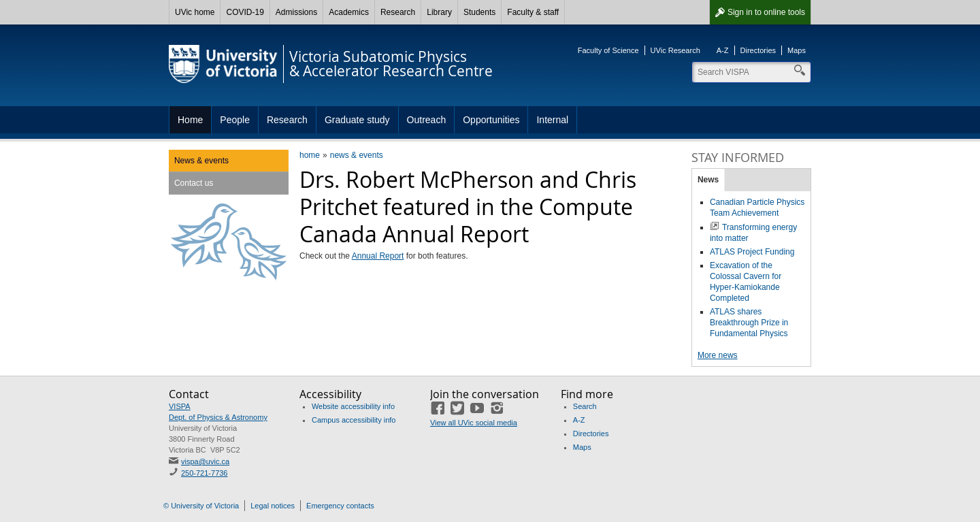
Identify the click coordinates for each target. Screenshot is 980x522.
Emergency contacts (340, 506)
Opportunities (491, 120)
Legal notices (273, 506)
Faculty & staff (533, 12)
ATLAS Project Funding (752, 252)
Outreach (427, 120)
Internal (552, 120)
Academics (349, 12)
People (235, 120)
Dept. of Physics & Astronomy (218, 417)
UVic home (195, 12)
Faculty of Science (608, 50)
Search (585, 406)
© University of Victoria (201, 506)
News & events (201, 161)
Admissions (296, 12)
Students (479, 12)
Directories (758, 50)
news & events (357, 155)
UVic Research (675, 50)
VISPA (180, 406)
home (310, 155)
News (708, 180)
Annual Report (378, 256)
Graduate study (357, 120)
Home (190, 120)
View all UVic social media (474, 423)
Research (398, 12)
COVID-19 (245, 12)
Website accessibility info (353, 406)
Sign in (766, 12)
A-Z (723, 50)
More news (718, 355)
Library (439, 12)
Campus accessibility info (354, 420)
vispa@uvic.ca (205, 461)
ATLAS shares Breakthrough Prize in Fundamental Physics (749, 323)
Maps (797, 50)
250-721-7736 (205, 473)
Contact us (194, 183)
